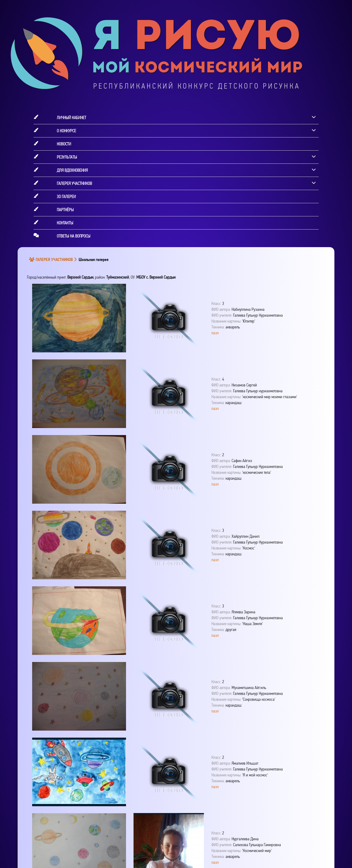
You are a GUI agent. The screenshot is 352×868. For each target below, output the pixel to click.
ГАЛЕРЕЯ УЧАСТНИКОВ (52, 259)
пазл (215, 333)
